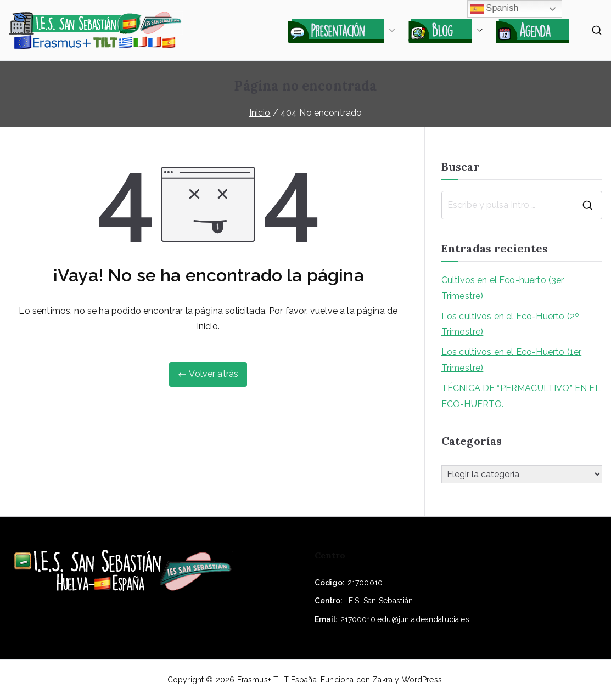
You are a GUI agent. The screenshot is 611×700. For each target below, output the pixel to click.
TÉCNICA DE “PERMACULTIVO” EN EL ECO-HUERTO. (521, 396)
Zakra (382, 680)
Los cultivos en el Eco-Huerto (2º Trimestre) (510, 324)
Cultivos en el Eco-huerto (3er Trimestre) (503, 288)
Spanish (495, 9)
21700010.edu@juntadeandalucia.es (405, 619)
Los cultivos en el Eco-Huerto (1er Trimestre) (511, 360)
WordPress (422, 680)
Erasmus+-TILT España (277, 680)
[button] (390, 30)
